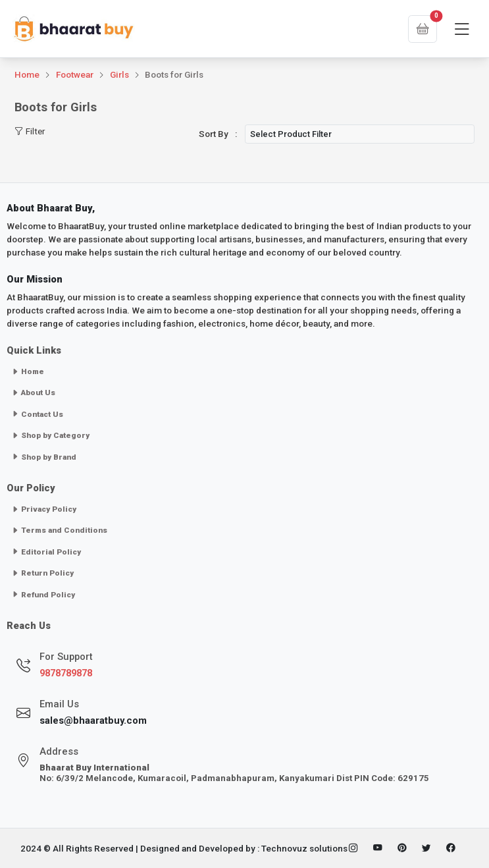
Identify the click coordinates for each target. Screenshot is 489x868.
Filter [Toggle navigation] (30, 132)
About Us (33, 393)
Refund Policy (43, 595)
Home (27, 74)
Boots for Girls (174, 74)
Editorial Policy (46, 552)
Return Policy (42, 573)
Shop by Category (50, 435)
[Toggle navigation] (462, 30)
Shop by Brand (44, 457)
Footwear (75, 74)
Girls (119, 74)
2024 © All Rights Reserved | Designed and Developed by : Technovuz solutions (184, 848)
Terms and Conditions (59, 530)
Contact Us (37, 414)
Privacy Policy (44, 509)
